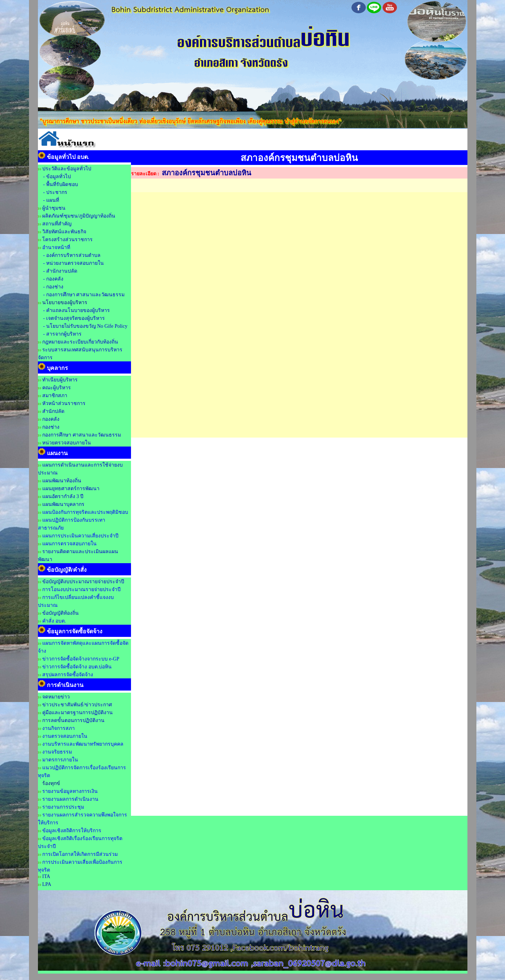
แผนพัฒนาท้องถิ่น (62, 481)
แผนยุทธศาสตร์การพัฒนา (71, 489)
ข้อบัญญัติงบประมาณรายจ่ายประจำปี (83, 582)
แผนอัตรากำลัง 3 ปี (63, 496)
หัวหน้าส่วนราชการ (64, 403)
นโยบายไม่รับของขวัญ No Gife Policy (86, 326)
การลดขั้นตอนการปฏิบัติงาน (73, 720)
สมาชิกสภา (55, 396)
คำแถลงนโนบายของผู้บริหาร (78, 310)
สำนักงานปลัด (62, 271)
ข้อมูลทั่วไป (59, 177)
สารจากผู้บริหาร (64, 334)
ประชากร (57, 192)
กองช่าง (55, 287)
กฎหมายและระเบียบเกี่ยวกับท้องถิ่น (80, 342)
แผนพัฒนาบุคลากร (63, 504)
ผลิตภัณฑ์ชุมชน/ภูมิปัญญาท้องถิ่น (79, 216)
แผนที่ (53, 200)
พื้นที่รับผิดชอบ (62, 184)
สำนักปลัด (53, 411)
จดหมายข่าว (56, 697)
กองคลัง (55, 279)
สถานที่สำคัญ (57, 224)
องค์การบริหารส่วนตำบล (73, 255)
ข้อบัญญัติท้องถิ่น (60, 613)
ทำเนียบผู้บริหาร (60, 380)
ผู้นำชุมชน (54, 208)
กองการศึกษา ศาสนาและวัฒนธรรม (86, 295)
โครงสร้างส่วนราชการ (67, 240)
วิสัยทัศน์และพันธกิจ (64, 232)
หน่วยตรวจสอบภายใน (67, 443)
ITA (46, 876)
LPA (47, 884)
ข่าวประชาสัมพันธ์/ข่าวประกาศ (77, 705)
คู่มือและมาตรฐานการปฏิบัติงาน (77, 713)
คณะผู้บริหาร (57, 388)
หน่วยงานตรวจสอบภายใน (75, 263)
